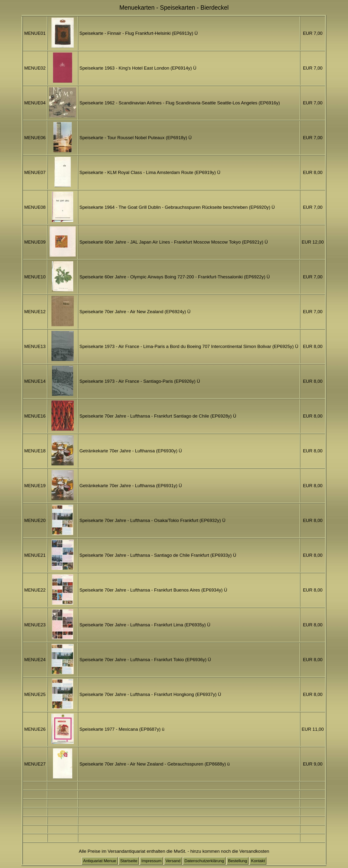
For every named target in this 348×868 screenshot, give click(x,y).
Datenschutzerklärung (204, 861)
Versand (173, 861)
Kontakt (258, 861)
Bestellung (238, 861)
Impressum (151, 861)
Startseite (129, 861)
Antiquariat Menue (100, 861)
